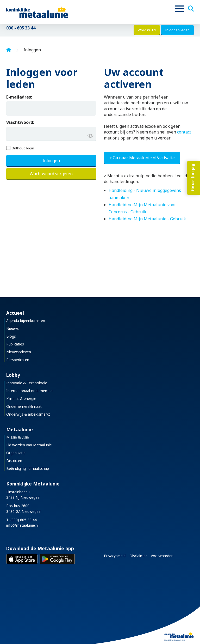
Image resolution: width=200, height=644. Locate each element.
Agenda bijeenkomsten (26, 321)
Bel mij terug (193, 177)
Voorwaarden (162, 556)
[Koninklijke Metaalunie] (52, 12)
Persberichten (18, 360)
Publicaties (15, 344)
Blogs (11, 336)
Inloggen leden (177, 30)
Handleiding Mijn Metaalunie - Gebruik (147, 219)
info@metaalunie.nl (22, 525)
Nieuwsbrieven (19, 352)
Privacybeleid (115, 556)
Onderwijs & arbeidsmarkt (28, 414)
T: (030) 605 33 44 (21, 520)
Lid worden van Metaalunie (29, 445)
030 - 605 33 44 (21, 28)
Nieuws (12, 328)
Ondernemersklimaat (24, 406)
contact (184, 132)
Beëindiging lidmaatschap (28, 468)
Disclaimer (138, 556)
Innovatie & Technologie (27, 383)
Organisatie (16, 453)
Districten (14, 461)
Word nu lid (147, 30)
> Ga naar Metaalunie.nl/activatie (142, 158)
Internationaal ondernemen (29, 391)
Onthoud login (23, 148)
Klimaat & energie (21, 399)
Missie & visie (18, 437)
